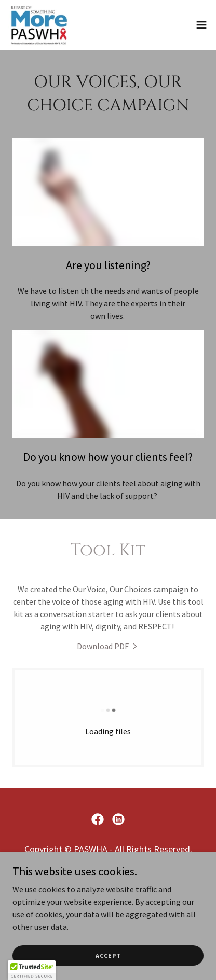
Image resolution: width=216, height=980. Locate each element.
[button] (201, 25)
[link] (39, 25)
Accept (108, 955)
